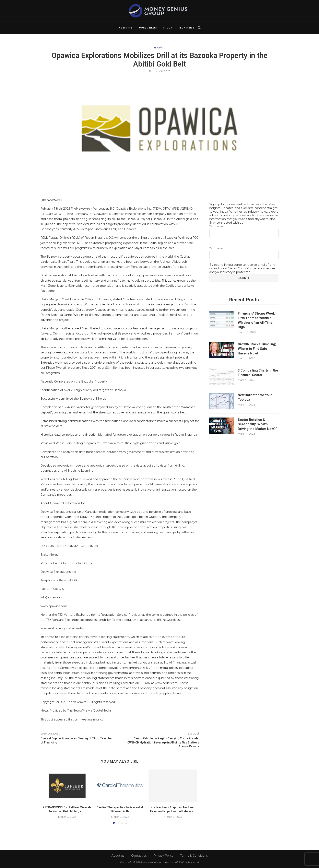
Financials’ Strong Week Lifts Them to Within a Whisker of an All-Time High (256, 320)
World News (148, 28)
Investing (125, 28)
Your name (244, 231)
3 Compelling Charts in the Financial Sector (258, 372)
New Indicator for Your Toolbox (255, 397)
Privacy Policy (163, 856)
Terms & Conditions (194, 856)
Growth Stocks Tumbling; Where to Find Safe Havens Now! (257, 349)
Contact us (139, 856)
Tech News (186, 28)
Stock (168, 28)
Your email (244, 253)
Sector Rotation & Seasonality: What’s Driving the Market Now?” (257, 424)
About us (118, 856)
